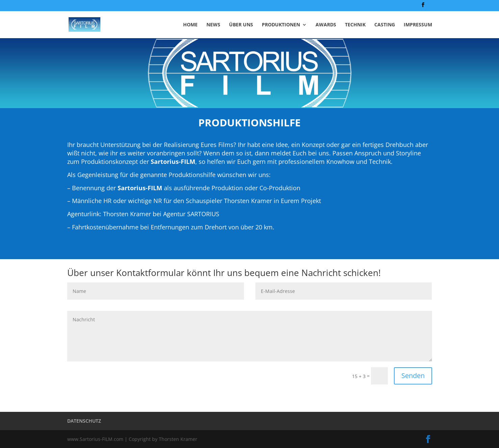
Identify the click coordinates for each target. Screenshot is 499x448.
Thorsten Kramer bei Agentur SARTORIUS (161, 214)
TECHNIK (355, 25)
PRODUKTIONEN (281, 25)
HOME (190, 25)
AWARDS (326, 25)
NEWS (213, 25)
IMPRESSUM (418, 25)
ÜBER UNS (241, 25)
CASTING (385, 25)
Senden (413, 376)
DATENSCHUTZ (84, 421)
